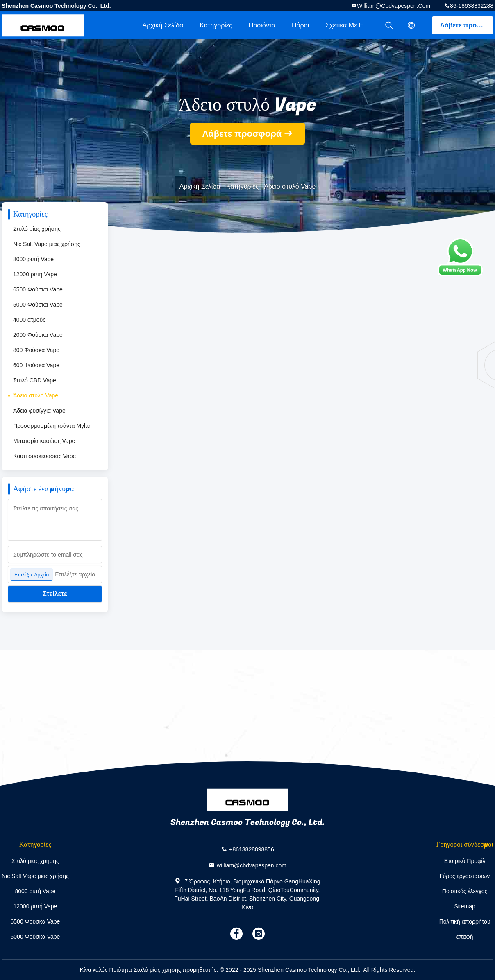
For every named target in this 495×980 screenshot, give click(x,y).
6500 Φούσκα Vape (38, 289)
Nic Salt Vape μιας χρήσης (47, 244)
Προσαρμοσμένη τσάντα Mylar (52, 426)
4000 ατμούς (29, 320)
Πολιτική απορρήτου (465, 921)
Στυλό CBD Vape (35, 380)
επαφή (465, 937)
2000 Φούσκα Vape (38, 335)
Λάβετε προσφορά (467, 25)
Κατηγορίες (216, 25)
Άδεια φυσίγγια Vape (39, 411)
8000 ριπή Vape (33, 259)
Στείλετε (55, 594)
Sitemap (464, 906)
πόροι (300, 25)
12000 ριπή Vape (35, 274)
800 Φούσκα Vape (36, 350)
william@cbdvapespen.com (394, 6)
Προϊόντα (262, 25)
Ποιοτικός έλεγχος (465, 891)
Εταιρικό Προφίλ (465, 861)
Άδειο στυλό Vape (36, 395)
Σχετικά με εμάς (350, 25)
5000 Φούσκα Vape (38, 305)
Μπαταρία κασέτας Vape (44, 441)
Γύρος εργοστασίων (465, 876)
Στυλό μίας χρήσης (37, 229)
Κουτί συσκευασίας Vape (44, 456)
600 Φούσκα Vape (36, 365)
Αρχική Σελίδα (163, 25)
